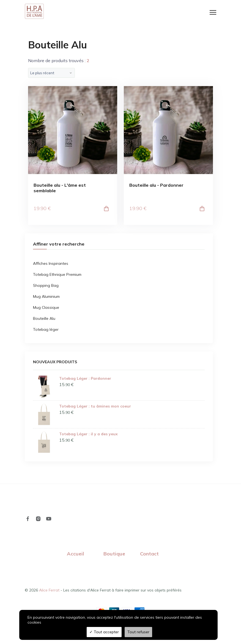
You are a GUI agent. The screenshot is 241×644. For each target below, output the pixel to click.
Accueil (76, 554)
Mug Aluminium (46, 297)
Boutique (114, 554)
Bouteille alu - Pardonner (156, 186)
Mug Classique (46, 308)
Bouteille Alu (44, 319)
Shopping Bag (46, 286)
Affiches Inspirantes (51, 264)
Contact (149, 554)
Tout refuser (138, 632)
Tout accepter (104, 632)
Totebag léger (46, 330)
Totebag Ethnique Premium (57, 275)
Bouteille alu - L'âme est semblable (60, 188)
